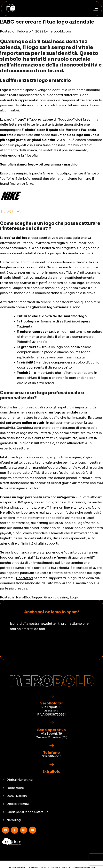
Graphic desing (56, 597)
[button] (95, 9)
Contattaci (25, 578)
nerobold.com (60, 31)
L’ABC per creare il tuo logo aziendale (47, 22)
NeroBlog (24, 597)
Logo (74, 597)
